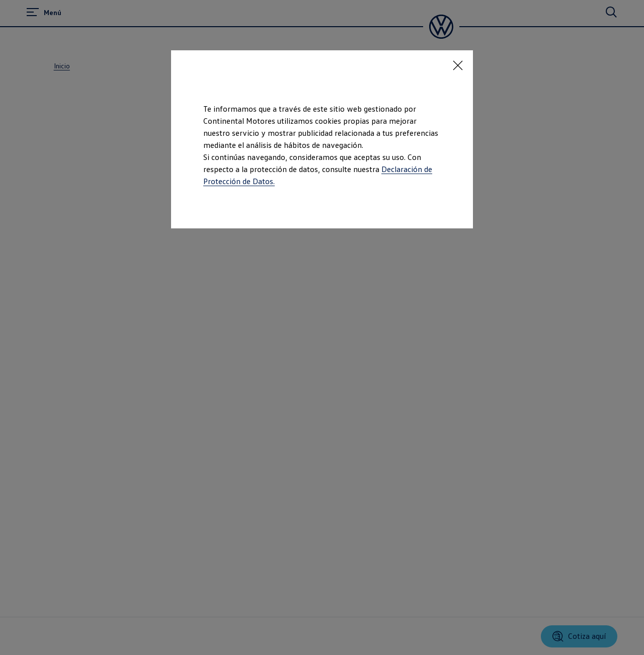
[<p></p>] (458, 65)
